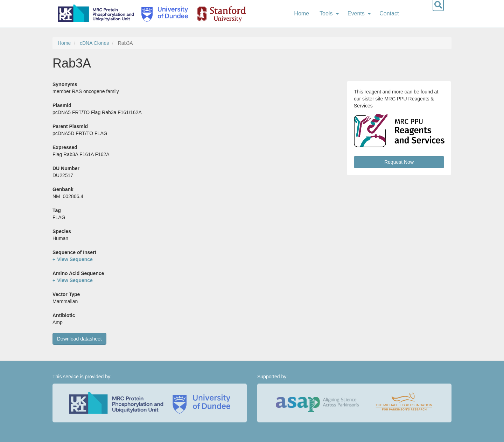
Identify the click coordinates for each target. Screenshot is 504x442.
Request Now (399, 162)
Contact (389, 13)
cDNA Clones (94, 43)
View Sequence (75, 259)
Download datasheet (79, 339)
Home (302, 13)
